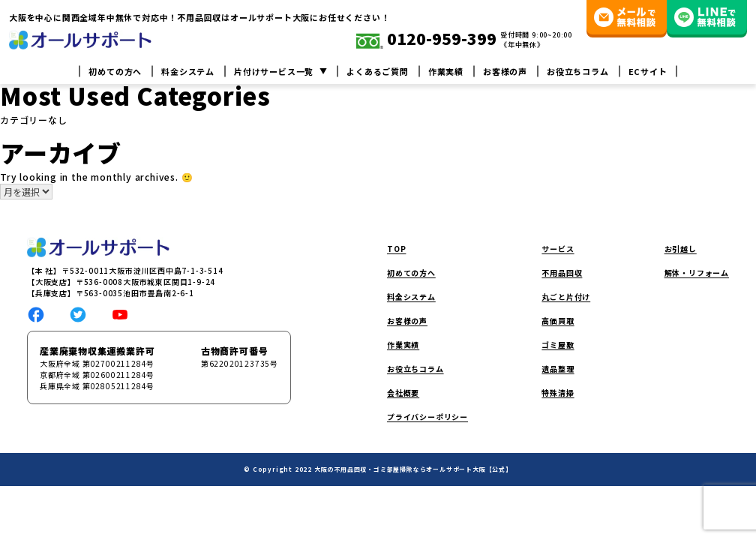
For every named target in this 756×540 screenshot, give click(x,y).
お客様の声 (505, 72)
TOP (396, 249)
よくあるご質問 (378, 72)
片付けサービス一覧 (274, 72)
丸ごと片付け (566, 297)
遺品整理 (558, 369)
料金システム (188, 72)
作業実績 (446, 72)
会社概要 (403, 393)
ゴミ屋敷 (558, 345)
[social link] (36, 313)
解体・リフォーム (697, 273)
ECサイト (648, 72)
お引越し (681, 249)
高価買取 (558, 321)
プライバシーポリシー (427, 417)
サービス (558, 249)
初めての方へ (115, 72)
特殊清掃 (558, 393)
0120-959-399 (426, 40)
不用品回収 (562, 273)
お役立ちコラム (578, 72)
